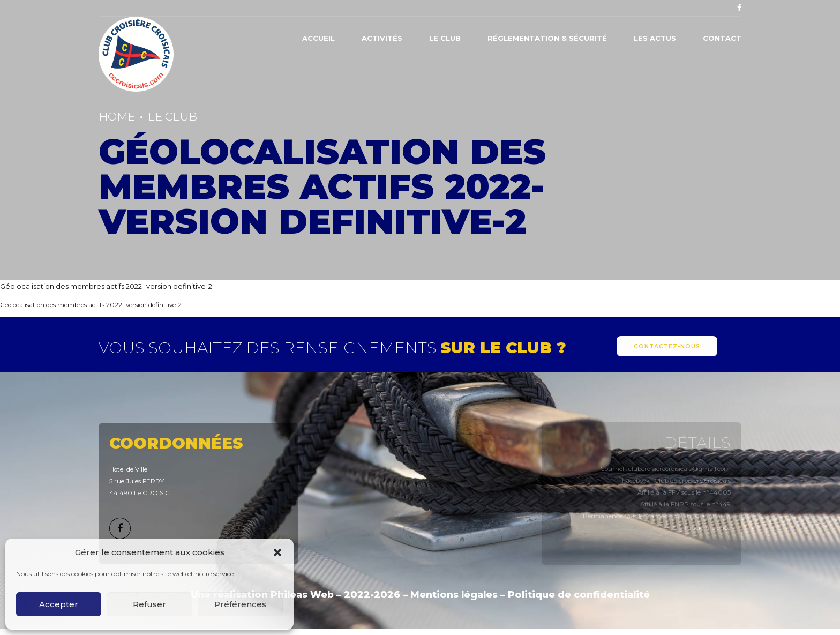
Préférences (240, 604)
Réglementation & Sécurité (547, 38)
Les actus (655, 38)
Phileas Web (302, 595)
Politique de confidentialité (579, 595)
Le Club (445, 38)
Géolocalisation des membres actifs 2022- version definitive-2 (106, 286)
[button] (277, 552)
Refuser (149, 604)
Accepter (59, 604)
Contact (722, 38)
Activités (382, 38)
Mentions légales (454, 595)
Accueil (318, 38)
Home (117, 117)
